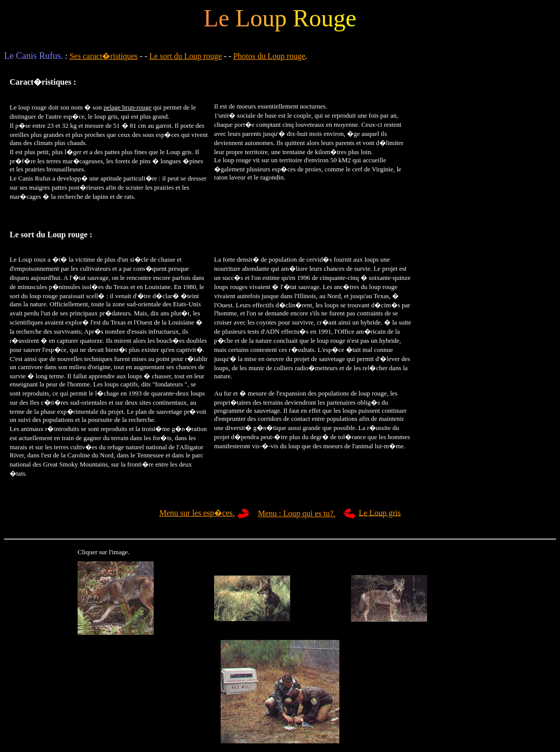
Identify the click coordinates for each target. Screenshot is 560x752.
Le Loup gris (380, 512)
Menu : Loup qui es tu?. (296, 513)
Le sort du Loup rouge (185, 56)
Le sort (22, 235)
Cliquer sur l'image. (103, 552)
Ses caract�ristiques (104, 56)
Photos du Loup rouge (269, 56)
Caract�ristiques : (43, 82)
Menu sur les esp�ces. (197, 513)
